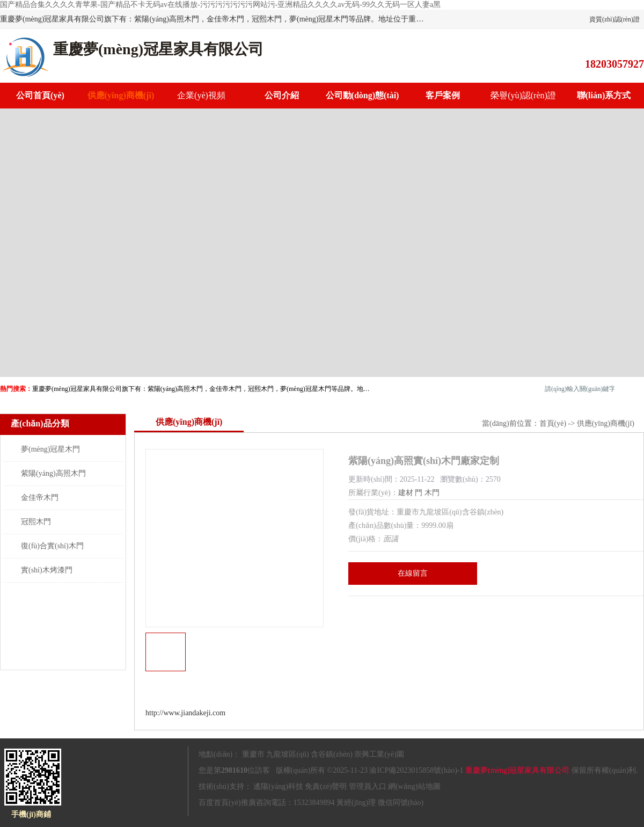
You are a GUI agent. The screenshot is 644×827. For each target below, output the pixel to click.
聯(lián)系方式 (604, 95)
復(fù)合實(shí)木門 (52, 546)
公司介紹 (282, 95)
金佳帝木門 (40, 498)
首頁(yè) (553, 423)
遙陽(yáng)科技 (278, 786)
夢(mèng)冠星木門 (50, 449)
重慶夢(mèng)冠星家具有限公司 (517, 770)
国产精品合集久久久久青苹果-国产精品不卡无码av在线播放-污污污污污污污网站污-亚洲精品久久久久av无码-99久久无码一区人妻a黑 (220, 5)
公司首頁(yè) (40, 95)
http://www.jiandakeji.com (185, 713)
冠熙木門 (36, 522)
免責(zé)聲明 (326, 786)
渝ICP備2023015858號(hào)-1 (416, 770)
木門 (432, 493)
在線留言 (413, 573)
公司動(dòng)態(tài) (363, 95)
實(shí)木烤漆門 (47, 570)
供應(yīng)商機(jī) (121, 95)
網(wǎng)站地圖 (414, 786)
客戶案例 (443, 95)
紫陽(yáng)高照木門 (53, 473)
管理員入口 (368, 786)
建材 (406, 493)
